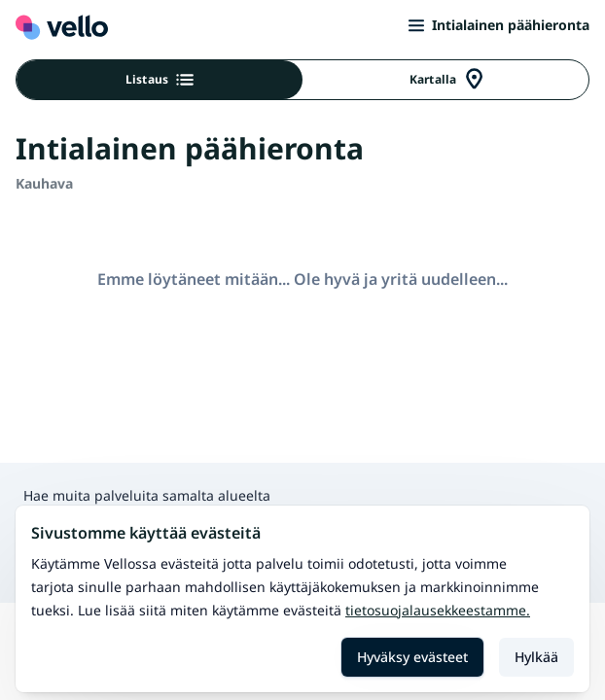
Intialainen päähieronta (499, 25)
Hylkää (536, 657)
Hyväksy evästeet (412, 657)
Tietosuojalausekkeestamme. (438, 610)
